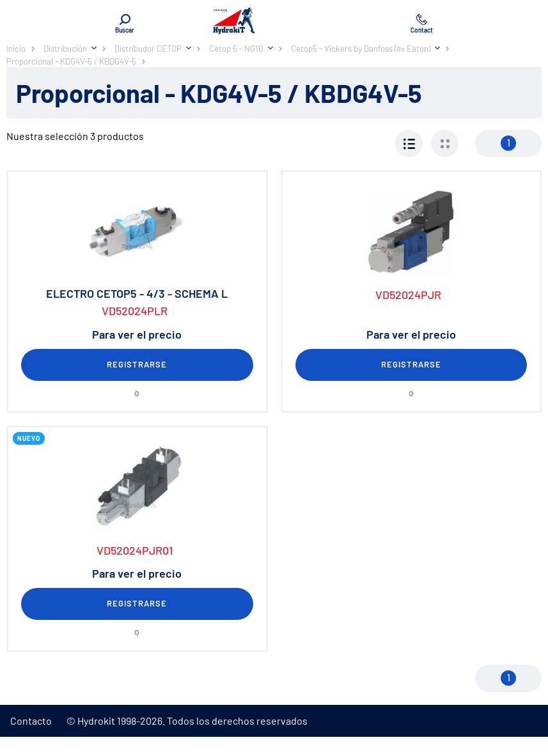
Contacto (31, 721)
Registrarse (137, 364)
